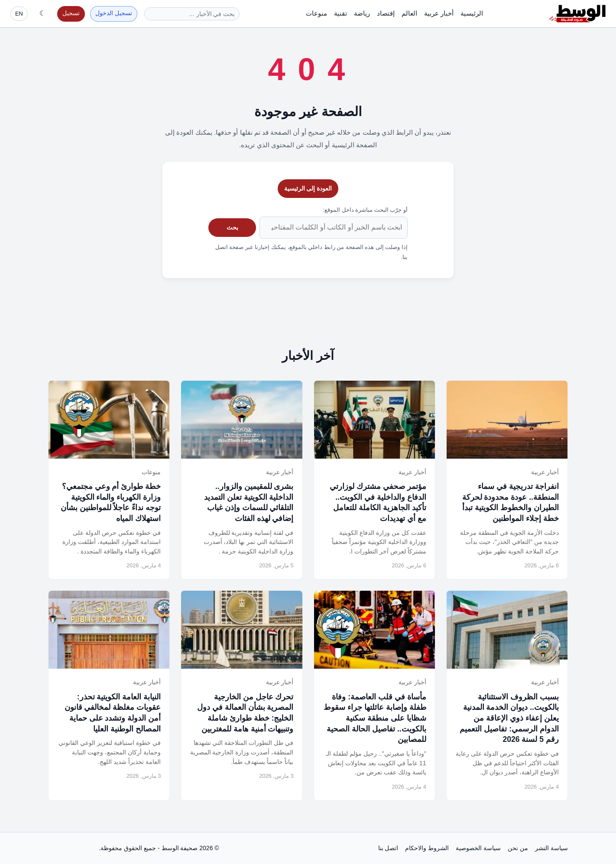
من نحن (518, 848)
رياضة (362, 13)
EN (19, 14)
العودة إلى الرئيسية (308, 188)
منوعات (316, 13)
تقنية (340, 13)
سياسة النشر (551, 848)
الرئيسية (472, 13)
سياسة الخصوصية (478, 848)
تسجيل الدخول (114, 13)
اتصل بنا (388, 848)
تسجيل (71, 13)
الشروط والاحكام (427, 848)
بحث (232, 227)
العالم (409, 13)
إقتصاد (386, 13)
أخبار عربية (439, 13)
